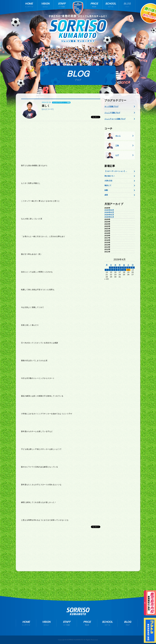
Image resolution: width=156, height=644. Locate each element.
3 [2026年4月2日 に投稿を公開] (120, 268)
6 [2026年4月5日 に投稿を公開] (133, 268)
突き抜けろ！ (110, 176)
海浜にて (108, 185)
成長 (106, 195)
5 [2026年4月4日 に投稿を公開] (128, 268)
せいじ (113, 136)
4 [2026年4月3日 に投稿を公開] (124, 268)
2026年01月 (109, 217)
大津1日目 (108, 181)
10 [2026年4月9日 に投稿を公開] (120, 270)
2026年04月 (109, 210)
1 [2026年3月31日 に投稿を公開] (111, 268)
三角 (112, 145)
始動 (106, 190)
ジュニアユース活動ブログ (115, 119)
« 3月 (107, 279)
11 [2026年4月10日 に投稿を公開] (124, 270)
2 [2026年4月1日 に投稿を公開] (115, 268)
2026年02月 (109, 215)
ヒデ (112, 155)
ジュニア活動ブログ (112, 113)
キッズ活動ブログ (111, 106)
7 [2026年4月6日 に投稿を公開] (107, 270)
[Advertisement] (61, 142)
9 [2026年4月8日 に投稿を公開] (115, 270)
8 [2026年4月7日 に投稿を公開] (111, 270)
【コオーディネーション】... (116, 171)
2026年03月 (109, 212)
